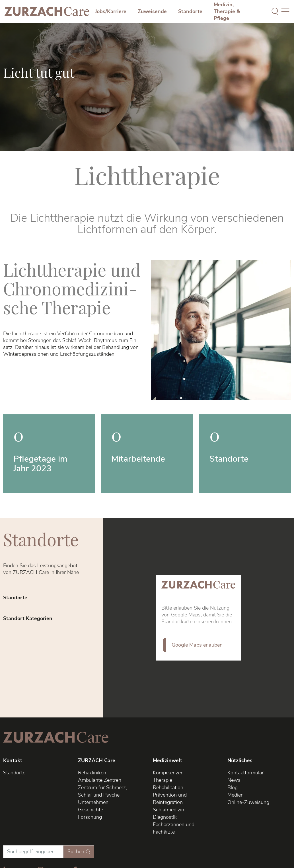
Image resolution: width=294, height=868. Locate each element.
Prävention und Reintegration (170, 799)
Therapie (163, 780)
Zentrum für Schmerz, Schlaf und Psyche (102, 791)
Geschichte (91, 810)
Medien (236, 795)
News (234, 780)
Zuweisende (152, 11)
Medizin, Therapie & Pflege (227, 11)
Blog (233, 787)
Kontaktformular (245, 773)
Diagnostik (165, 817)
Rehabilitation (168, 787)
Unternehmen (93, 802)
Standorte (190, 11)
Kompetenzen (168, 773)
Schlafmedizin (168, 810)
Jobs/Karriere (111, 11)
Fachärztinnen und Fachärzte (174, 828)
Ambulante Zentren (100, 780)
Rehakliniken (92, 773)
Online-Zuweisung (248, 802)
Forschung (90, 817)
